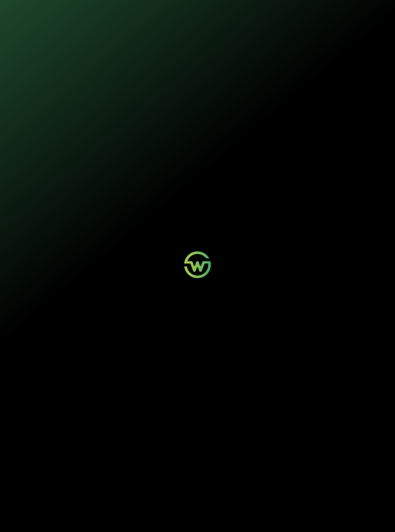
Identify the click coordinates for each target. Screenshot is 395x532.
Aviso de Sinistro (138, 490)
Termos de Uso (152, 520)
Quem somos (204, 9)
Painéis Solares (94, 485)
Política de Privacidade (127, 520)
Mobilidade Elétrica (96, 479)
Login (130, 479)
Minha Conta (135, 485)
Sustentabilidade (172, 9)
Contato (175, 485)
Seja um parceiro (197, 431)
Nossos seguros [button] (135, 9)
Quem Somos (222, 479)
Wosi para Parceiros (183, 479)
